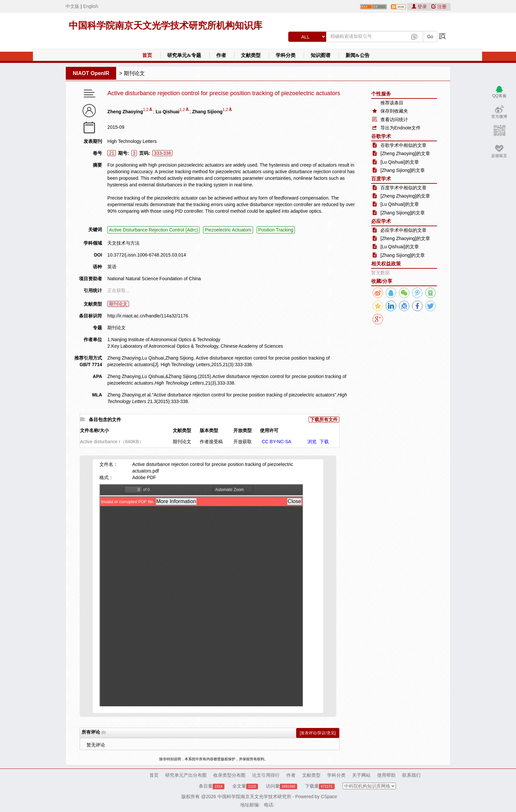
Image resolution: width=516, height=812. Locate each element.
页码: (145, 153)
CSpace (329, 797)
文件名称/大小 (94, 430)
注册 (439, 7)
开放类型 (243, 430)
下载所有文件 (324, 420)
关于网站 (361, 775)
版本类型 (209, 430)
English (90, 6)
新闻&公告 (358, 55)
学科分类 (286, 55)
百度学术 (381, 179)
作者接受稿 (211, 442)
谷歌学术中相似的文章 (403, 145)
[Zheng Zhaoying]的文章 (405, 153)
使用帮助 (386, 775)
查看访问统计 (394, 120)
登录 (420, 7)
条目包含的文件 (105, 420)
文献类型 (251, 55)
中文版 (72, 6)
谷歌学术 (381, 136)
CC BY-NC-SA (276, 442)
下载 (324, 442)
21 (112, 153)
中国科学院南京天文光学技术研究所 (254, 797)
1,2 (146, 110)
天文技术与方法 (123, 243)
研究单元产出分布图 (186, 775)
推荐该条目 (392, 103)
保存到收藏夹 (394, 111)
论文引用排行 (266, 775)
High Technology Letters (132, 141)
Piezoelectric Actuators (228, 230)
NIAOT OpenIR (91, 73)
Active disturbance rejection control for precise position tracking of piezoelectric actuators (224, 93)
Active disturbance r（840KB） (112, 442)
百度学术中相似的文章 (403, 188)
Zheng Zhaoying (125, 112)
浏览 (312, 442)
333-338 (162, 153)
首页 (147, 55)
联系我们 (411, 775)
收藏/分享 (382, 281)
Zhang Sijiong (207, 112)
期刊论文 (134, 73)
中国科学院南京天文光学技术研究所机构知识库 (166, 26)
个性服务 (381, 94)
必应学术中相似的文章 (403, 230)
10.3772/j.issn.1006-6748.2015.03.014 (147, 255)
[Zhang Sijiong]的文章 (403, 170)
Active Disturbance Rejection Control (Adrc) (153, 230)
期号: (124, 153)
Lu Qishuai (168, 112)
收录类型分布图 (229, 775)
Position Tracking (276, 230)
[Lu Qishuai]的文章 (400, 162)
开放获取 (243, 442)
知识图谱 (321, 55)
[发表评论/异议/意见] (318, 733)
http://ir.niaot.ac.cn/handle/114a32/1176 (148, 316)
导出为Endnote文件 (400, 128)
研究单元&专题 (184, 55)
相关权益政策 (386, 264)
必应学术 (381, 221)
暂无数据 (380, 273)
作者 (221, 55)
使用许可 (269, 430)
